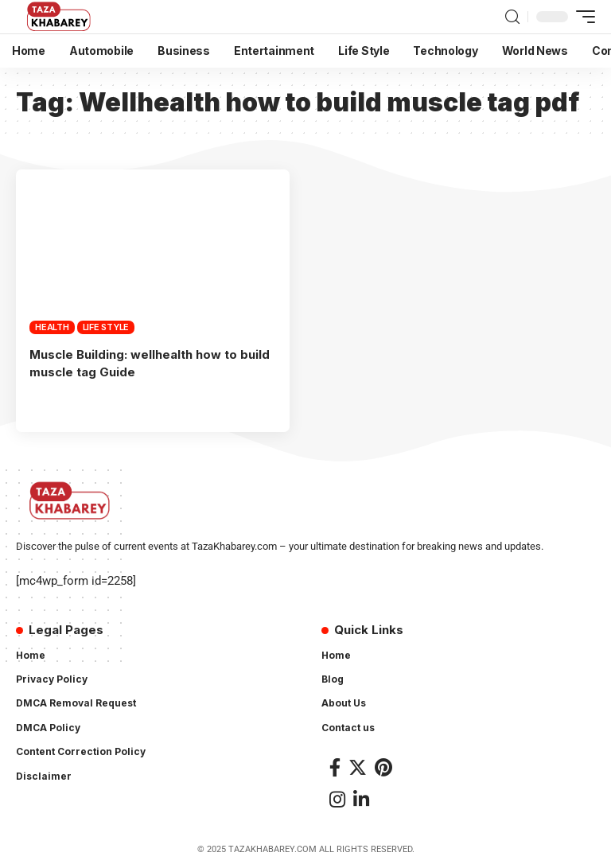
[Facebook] (335, 766)
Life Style (106, 327)
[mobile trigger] (582, 17)
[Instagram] (337, 798)
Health (52, 327)
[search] (512, 17)
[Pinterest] (383, 766)
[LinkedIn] (361, 798)
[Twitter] (358, 766)
